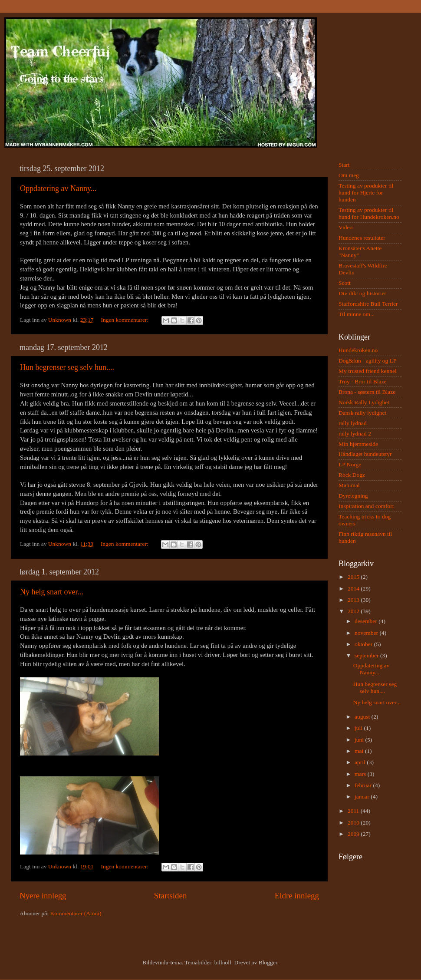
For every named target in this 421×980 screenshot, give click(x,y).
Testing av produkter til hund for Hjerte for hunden (366, 193)
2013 (354, 600)
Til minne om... (357, 314)
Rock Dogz (352, 475)
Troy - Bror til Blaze (363, 381)
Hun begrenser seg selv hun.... (67, 367)
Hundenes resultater (362, 238)
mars (361, 774)
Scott (345, 283)
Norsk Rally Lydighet (364, 402)
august (363, 717)
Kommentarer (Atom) (76, 913)
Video (345, 227)
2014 (354, 589)
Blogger (268, 962)
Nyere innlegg (43, 896)
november (367, 633)
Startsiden (171, 896)
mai (360, 751)
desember (367, 621)
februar (364, 785)
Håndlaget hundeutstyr (365, 454)
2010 (354, 823)
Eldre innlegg (297, 896)
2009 (354, 834)
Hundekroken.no (358, 350)
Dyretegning (353, 496)
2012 (354, 611)
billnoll (223, 962)
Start (344, 165)
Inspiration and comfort (366, 506)
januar (363, 797)
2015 (354, 577)
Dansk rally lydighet (362, 413)
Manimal (349, 485)
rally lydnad (353, 423)
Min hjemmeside (358, 444)
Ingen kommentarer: (125, 320)
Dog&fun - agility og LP (368, 361)
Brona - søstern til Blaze (367, 392)
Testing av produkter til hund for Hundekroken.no (369, 213)
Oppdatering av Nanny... (58, 188)
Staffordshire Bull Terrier (368, 304)
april (361, 762)
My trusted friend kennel (368, 371)
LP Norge (350, 464)
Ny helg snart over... (52, 592)
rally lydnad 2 (355, 434)
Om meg (349, 175)
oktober (364, 644)
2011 (354, 811)
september (367, 655)
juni (360, 740)
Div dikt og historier (362, 293)
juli (359, 728)
